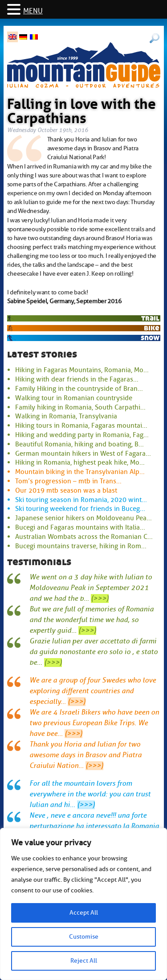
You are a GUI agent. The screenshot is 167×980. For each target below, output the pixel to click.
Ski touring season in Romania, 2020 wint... (81, 500)
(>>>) (100, 598)
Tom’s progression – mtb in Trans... (68, 481)
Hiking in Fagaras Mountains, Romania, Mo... (82, 370)
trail (150, 318)
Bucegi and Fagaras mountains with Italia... (80, 527)
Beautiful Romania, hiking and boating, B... (79, 444)
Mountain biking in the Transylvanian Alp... (80, 472)
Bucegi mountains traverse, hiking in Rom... (81, 546)
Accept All (84, 913)
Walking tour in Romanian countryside (74, 398)
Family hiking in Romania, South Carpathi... (80, 407)
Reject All (84, 961)
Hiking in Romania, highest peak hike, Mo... (80, 462)
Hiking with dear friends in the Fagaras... (77, 379)
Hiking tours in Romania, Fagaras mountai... (81, 426)
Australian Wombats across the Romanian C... (84, 537)
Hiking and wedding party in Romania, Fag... (82, 435)
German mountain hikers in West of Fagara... (83, 454)
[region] (83, 904)
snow (150, 338)
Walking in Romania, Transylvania (66, 416)
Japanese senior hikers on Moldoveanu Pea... (83, 518)
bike (152, 328)
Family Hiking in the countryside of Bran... (79, 389)
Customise (84, 937)
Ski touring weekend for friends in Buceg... (80, 509)
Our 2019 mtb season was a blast (66, 490)
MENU (33, 11)
